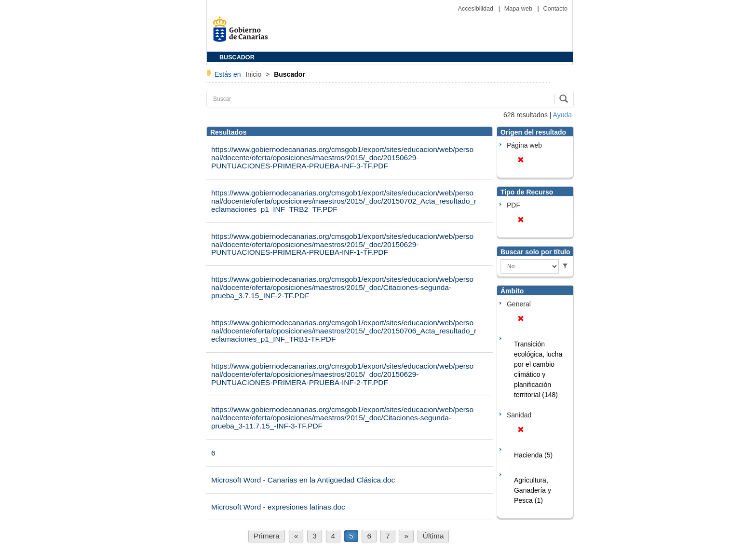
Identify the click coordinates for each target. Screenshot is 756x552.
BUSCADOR (237, 57)
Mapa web (519, 9)
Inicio (254, 74)
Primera (267, 536)
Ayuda (562, 115)
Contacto (555, 9)
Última (433, 536)
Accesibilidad (477, 9)
